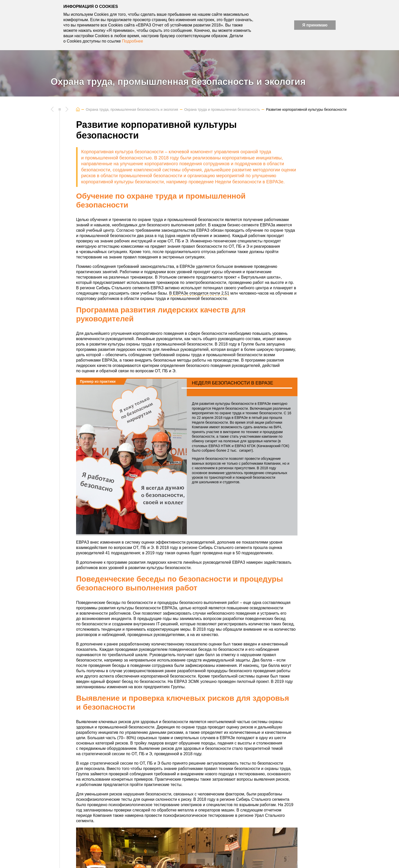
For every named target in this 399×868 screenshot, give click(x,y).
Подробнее (132, 41)
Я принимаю (315, 25)
